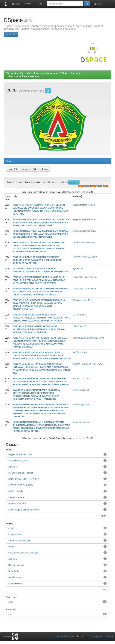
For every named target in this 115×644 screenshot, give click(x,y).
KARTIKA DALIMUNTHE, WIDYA (88, 364)
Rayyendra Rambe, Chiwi (84, 219)
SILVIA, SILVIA (79, 315)
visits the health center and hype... (24, 553)
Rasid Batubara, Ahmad (84, 205)
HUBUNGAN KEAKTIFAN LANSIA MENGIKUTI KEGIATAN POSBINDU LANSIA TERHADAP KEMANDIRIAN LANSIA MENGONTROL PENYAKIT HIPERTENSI (41, 222)
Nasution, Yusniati (81, 390)
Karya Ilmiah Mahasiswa (45, 73)
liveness (12, 547)
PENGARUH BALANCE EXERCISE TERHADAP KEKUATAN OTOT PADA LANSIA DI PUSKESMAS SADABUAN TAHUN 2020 (37, 260)
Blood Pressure (16, 577)
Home (16, 4)
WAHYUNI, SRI (80, 326)
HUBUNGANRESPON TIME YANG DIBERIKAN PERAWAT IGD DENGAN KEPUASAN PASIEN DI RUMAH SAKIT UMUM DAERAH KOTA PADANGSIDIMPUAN (41, 292)
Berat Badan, (15, 571)
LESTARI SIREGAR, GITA (85, 257)
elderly (11, 528)
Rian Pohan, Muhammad (84, 289)
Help (40, 4)
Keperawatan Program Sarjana (24, 76)
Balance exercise (16, 565)
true (10, 614)
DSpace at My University (18, 73)
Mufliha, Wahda (80, 352)
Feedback (108, 637)
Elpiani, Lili (77, 269)
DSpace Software (60, 637)
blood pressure (15, 583)
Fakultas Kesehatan (71, 73)
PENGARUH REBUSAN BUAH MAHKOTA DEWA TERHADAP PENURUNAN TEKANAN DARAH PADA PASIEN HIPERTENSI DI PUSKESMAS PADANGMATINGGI (41, 355)
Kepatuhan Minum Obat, (20, 540)
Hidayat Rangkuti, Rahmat (85, 277)
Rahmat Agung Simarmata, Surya (88, 338)
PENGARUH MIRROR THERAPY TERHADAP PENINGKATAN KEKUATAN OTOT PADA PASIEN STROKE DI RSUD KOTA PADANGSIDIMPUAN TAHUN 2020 (41, 318)
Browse (29, 4)
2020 (11, 602)
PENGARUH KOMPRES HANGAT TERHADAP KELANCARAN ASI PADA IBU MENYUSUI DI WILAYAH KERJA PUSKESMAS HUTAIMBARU (39, 329)
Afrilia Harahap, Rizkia (83, 300)
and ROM (13, 559)
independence (15, 534)
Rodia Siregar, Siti (81, 405)
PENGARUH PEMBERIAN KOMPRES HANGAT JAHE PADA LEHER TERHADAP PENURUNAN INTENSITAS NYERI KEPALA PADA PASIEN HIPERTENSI (39, 280)
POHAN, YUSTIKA (81, 378)
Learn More (11, 35)
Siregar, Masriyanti (81, 422)
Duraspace (97, 637)
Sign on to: (102, 4)
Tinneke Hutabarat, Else (84, 242)
